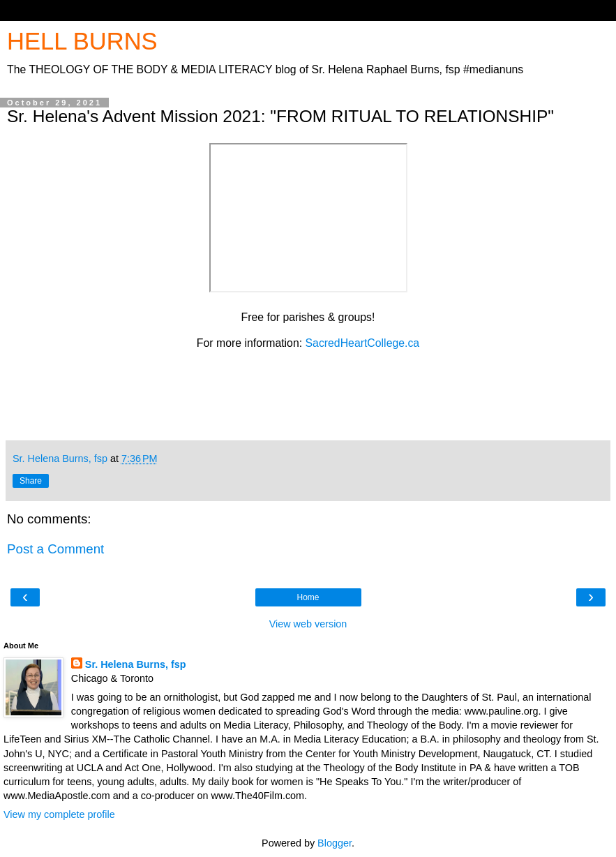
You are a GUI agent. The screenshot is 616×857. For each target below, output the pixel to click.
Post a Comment (55, 549)
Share (31, 481)
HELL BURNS (82, 41)
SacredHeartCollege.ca (363, 343)
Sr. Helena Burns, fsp (136, 664)
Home (308, 597)
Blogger (335, 843)
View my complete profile (59, 814)
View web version (308, 624)
